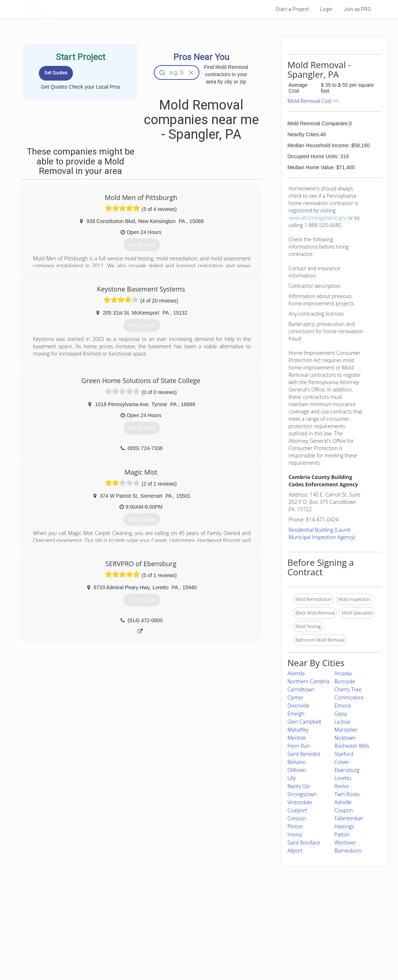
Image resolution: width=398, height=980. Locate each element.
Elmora (343, 706)
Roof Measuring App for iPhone (192, 943)
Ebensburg (347, 770)
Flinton (295, 826)
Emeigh (296, 714)
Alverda (296, 673)
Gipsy (341, 714)
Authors (271, 935)
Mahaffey (298, 730)
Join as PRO (357, 9)
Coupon (344, 810)
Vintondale (300, 802)
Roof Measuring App (182, 935)
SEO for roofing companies (290, 951)
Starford (344, 754)
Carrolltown (301, 689)
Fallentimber (349, 818)
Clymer (295, 697)
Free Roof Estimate (99, 943)
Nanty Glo (299, 786)
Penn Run (298, 746)
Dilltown (297, 770)
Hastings (344, 826)
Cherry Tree (348, 689)
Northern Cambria (308, 681)
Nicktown (345, 738)
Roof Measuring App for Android (193, 951)
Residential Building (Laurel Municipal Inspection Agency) (322, 533)
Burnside (345, 681)
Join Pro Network (178, 918)
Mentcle (296, 738)
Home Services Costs (102, 918)
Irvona (294, 834)
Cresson (297, 818)
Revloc (342, 786)
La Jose (343, 722)
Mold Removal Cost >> (313, 101)
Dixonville (298, 706)
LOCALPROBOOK (67, 9)
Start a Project (292, 9)
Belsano (296, 762)
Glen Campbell (304, 722)
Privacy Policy (277, 926)
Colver (342, 762)
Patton (342, 834)
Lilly (292, 778)
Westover (345, 842)
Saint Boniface (304, 842)
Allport (295, 851)
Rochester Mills (352, 746)
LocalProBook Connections (291, 943)
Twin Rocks (347, 794)
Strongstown (302, 794)
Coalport (297, 810)
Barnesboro (348, 851)
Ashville (343, 802)
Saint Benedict (304, 754)
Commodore (349, 697)
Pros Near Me (93, 926)
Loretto (343, 778)
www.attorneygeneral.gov (318, 218)
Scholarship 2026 (281, 918)
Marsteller (346, 730)
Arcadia (343, 673)
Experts (169, 926)
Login (326, 9)
